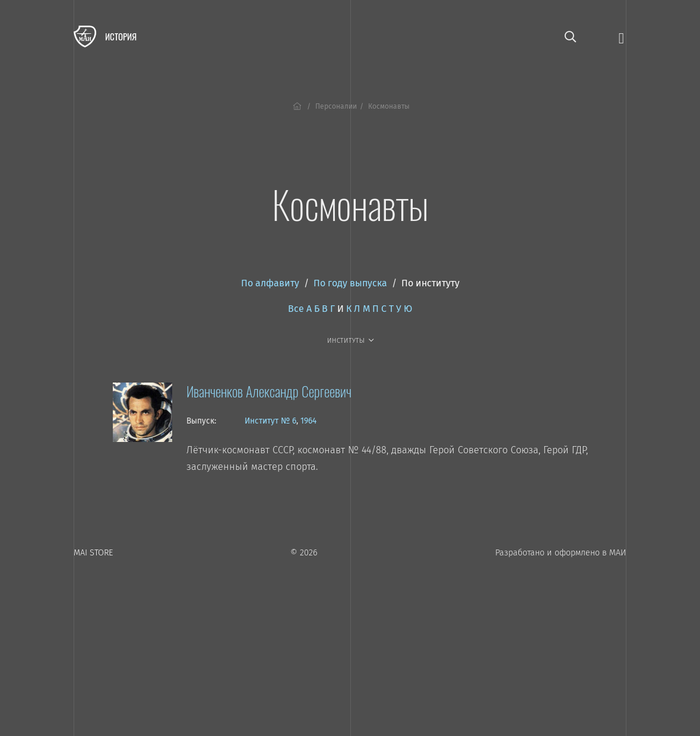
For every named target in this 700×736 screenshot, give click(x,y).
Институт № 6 (270, 421)
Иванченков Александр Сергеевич (269, 391)
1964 (308, 421)
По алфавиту (270, 283)
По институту (430, 283)
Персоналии (336, 106)
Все (296, 309)
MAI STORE (93, 553)
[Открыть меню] (621, 37)
